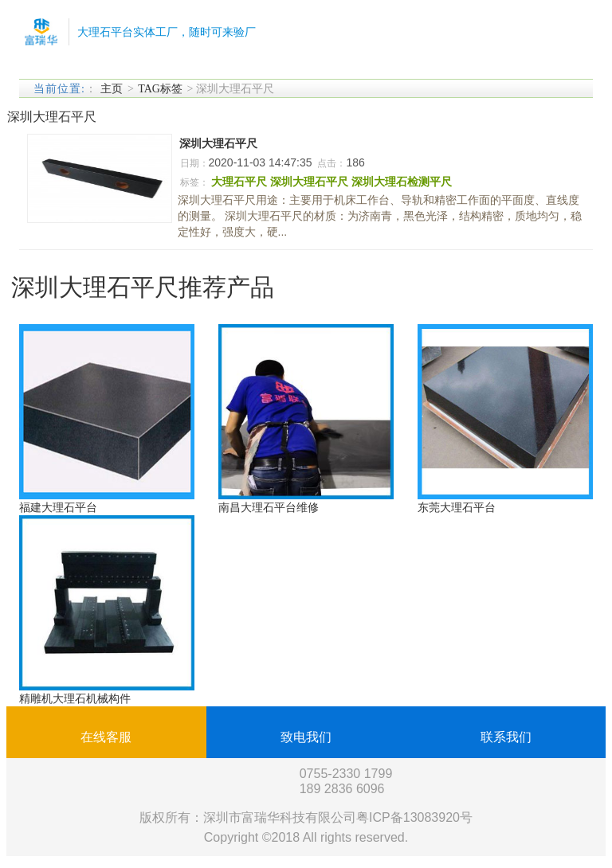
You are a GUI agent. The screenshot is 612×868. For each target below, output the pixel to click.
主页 (112, 89)
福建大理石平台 (58, 507)
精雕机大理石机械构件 (75, 698)
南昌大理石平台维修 (269, 507)
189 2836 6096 (342, 789)
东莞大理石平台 (457, 507)
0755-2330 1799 (346, 774)
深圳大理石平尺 (218, 143)
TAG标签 (160, 89)
